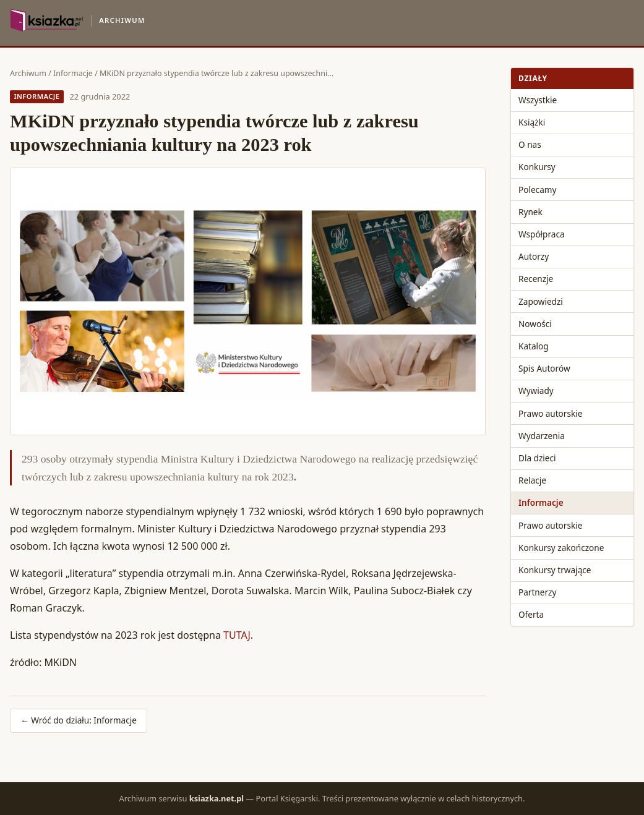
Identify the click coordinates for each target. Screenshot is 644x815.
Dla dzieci (537, 458)
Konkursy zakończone (561, 548)
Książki (532, 122)
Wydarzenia (542, 436)
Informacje (73, 73)
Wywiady (536, 390)
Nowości (535, 324)
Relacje (532, 480)
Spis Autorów (544, 368)
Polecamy (537, 190)
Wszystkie (538, 100)
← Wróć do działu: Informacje (79, 720)
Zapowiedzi (541, 301)
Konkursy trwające (555, 570)
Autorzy (534, 256)
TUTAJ (237, 635)
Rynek (530, 212)
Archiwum (28, 73)
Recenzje (536, 279)
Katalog (534, 346)
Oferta (531, 614)
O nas (530, 144)
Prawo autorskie (550, 413)
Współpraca (542, 234)
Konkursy (537, 167)
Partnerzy (537, 592)
